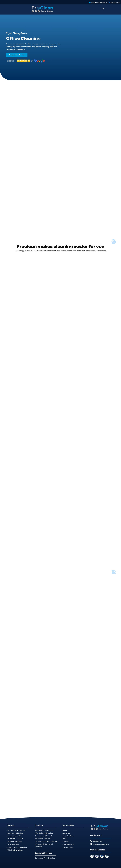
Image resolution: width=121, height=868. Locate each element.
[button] (103, 9)
